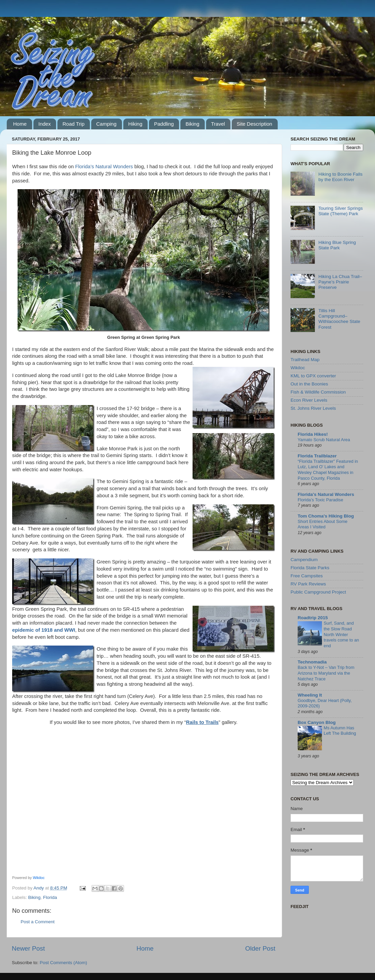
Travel (218, 124)
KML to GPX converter (313, 376)
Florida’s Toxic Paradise (320, 500)
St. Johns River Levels (313, 408)
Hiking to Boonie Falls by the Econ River (340, 177)
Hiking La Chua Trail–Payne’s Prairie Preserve (340, 282)
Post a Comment (38, 922)
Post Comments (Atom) (64, 963)
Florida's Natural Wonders (326, 494)
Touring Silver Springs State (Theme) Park (340, 211)
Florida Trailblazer (317, 456)
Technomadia (312, 662)
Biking (192, 124)
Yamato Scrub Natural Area (324, 440)
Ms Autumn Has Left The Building (340, 731)
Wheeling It (310, 695)
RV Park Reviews (308, 584)
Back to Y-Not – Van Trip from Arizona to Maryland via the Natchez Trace (326, 673)
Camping (106, 124)
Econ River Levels (309, 400)
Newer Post (28, 948)
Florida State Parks (310, 568)
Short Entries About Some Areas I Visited (322, 524)
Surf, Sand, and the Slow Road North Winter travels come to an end (341, 634)
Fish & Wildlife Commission (318, 392)
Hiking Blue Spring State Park (337, 245)
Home (20, 124)
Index (45, 124)
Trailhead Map (305, 360)
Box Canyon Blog (317, 722)
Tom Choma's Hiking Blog (326, 516)
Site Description (255, 124)
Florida (50, 897)
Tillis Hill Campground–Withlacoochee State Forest (339, 319)
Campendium (304, 560)
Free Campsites (307, 576)
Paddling (164, 124)
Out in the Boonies (309, 384)
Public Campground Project (318, 592)
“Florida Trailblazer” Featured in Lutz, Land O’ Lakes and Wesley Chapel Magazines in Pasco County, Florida (328, 470)
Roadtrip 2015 (313, 618)
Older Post (260, 948)
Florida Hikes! (313, 434)
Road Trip (73, 124)
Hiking (135, 124)
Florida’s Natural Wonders (104, 167)
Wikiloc (39, 878)
